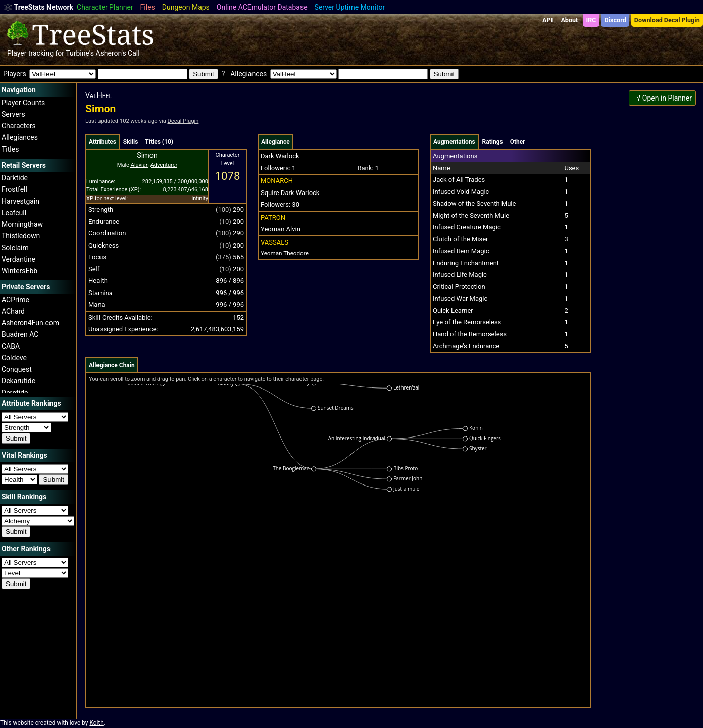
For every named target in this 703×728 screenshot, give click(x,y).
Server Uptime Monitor (350, 7)
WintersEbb (19, 271)
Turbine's (80, 53)
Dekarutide (18, 381)
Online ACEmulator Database (262, 7)
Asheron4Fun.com (30, 323)
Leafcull (14, 213)
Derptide (15, 393)
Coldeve (14, 358)
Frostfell (14, 189)
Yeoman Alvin (281, 229)
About (569, 20)
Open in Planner (662, 98)
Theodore (285, 253)
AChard (13, 311)
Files (148, 7)
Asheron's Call (117, 53)
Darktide (15, 178)
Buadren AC (20, 334)
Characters (19, 126)
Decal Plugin (183, 121)
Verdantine (18, 259)
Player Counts (23, 103)
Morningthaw (22, 224)
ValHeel (99, 95)
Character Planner (105, 7)
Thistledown (21, 236)
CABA (11, 346)
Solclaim (15, 248)
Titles (10, 149)
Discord (615, 20)
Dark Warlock (280, 156)
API (547, 20)
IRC (591, 20)
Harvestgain (20, 201)
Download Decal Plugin (667, 20)
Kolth (96, 723)
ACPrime (15, 300)
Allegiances (20, 137)
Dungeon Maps (186, 7)
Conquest (17, 369)
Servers (13, 114)
